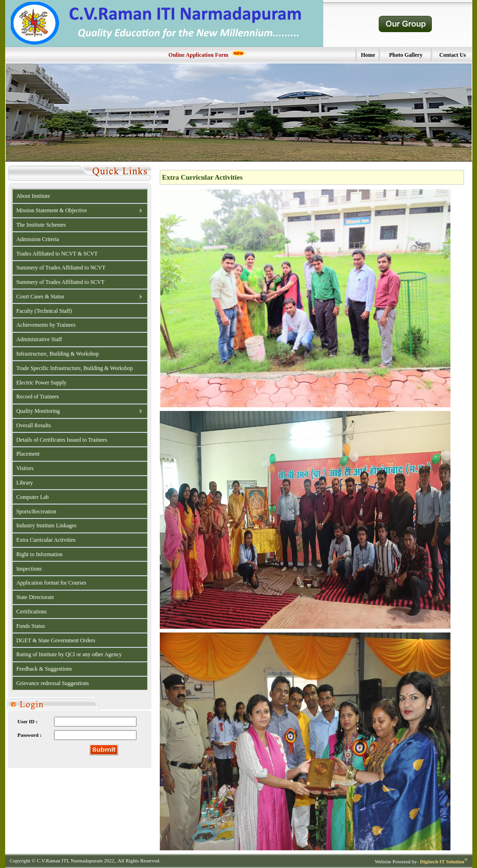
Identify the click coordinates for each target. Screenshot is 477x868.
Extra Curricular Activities (46, 540)
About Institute (33, 196)
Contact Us (453, 55)
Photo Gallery (406, 55)
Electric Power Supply (41, 383)
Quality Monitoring (78, 411)
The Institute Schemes (41, 225)
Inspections (29, 569)
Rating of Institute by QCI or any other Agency (69, 654)
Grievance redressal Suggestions (53, 683)
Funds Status (31, 626)
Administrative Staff (39, 339)
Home (368, 55)
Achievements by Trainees (46, 325)
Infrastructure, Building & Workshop (58, 354)
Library (25, 483)
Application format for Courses (51, 583)
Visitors (25, 468)
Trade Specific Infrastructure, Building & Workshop (75, 368)
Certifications (31, 612)
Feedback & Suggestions (44, 669)
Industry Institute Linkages (46, 525)
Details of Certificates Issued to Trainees (62, 440)
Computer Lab (33, 497)
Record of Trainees (37, 397)
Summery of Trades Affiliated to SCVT (60, 282)
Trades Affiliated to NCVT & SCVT (57, 254)
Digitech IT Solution (443, 861)
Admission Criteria (38, 239)
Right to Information (39, 554)
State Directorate (35, 597)
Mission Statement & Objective (78, 211)
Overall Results (34, 425)
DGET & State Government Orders (56, 640)
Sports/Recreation (36, 511)
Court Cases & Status (78, 297)
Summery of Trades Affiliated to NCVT (61, 268)
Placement (28, 454)
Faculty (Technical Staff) (44, 311)
